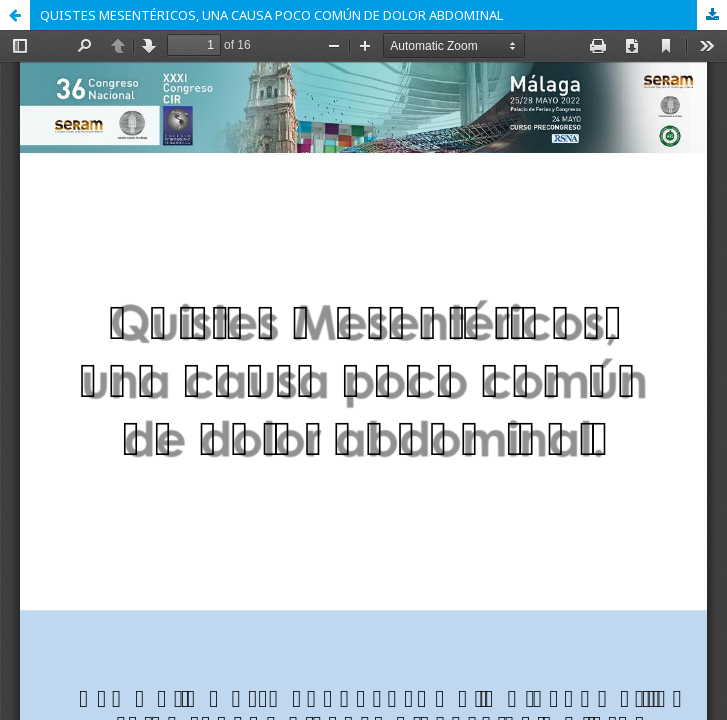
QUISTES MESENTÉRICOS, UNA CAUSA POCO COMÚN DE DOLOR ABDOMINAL (271, 15)
